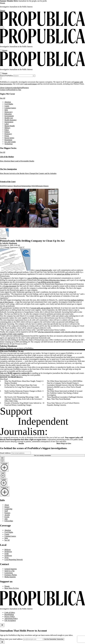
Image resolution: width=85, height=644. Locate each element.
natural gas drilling (63, 274)
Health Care (9, 118)
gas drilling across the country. (49, 282)
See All (3, 98)
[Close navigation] (1, 78)
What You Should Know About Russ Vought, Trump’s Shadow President (23, 382)
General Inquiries (11, 569)
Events (7, 517)
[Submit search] (34, 76)
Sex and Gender (10, 142)
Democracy (9, 112)
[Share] (1, 247)
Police (7, 130)
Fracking (3, 238)
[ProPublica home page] (42, 605)
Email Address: (5, 453)
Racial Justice (9, 138)
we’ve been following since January (53, 280)
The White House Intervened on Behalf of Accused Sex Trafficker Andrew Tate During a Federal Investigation (65, 393)
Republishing (9, 615)
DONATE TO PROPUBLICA (11, 377)
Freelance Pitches (11, 575)
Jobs (6, 519)
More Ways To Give (12, 588)
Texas (6, 558)
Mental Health (10, 126)
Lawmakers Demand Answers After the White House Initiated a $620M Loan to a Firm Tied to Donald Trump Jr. (65, 387)
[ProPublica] (42, 26)
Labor (7, 124)
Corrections (9, 573)
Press (10, 90)
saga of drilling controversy (37, 278)
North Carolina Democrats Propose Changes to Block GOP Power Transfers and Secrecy (23, 392)
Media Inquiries (10, 577)
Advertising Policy (11, 618)
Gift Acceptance (10, 620)
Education (8, 114)
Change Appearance (11, 247)
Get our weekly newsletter (42, 455)
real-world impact (31, 84)
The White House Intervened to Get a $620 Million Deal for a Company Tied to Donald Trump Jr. (65, 382)
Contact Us (4, 90)
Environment (9, 116)
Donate (3, 3)
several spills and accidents (41, 308)
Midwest (8, 550)
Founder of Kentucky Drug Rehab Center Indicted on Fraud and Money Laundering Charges (23, 404)
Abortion (8, 102)
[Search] (3, 28)
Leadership (16, 88)
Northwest (8, 552)
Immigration (9, 122)
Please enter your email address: (11, 639)
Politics (7, 132)
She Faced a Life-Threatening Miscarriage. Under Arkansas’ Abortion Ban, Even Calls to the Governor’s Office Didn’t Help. (23, 399)
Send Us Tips (16, 90)
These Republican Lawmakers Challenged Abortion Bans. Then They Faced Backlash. (65, 398)
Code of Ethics (10, 613)
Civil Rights (9, 104)
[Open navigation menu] (1, 28)
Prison (7, 136)
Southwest (8, 556)
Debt (6, 110)
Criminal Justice (10, 108)
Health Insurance (10, 120)
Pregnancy (8, 134)
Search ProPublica (7, 76)
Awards (7, 515)
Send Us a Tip (9, 571)
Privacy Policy (10, 617)
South (6, 554)
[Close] (2, 625)
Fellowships (9, 521)
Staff (21, 88)
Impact (9, 88)
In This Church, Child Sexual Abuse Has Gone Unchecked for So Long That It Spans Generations (22, 386)
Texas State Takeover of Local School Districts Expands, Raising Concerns (63, 404)
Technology (9, 144)
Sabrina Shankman (10, 243)
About (7, 505)
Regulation (8, 140)
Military (7, 128)
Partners (26, 88)
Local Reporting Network (14, 560)
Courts (7, 106)
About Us (3, 88)
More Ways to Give (64, 443)
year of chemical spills (44, 270)
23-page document (10, 286)
